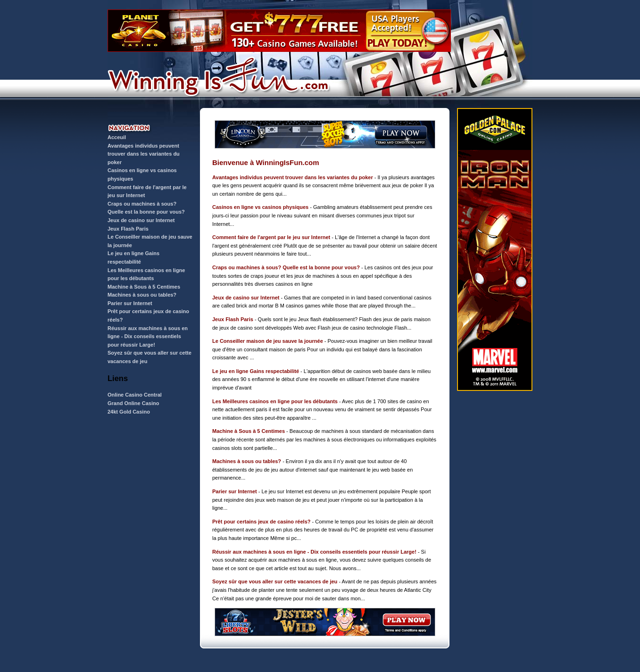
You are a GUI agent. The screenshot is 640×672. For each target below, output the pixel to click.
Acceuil (117, 137)
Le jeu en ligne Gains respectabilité (256, 371)
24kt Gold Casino (129, 412)
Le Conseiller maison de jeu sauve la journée (268, 341)
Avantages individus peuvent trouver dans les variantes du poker (144, 154)
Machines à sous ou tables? (142, 295)
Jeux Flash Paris (128, 229)
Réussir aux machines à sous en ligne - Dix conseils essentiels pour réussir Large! (148, 336)
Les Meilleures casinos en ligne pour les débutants (275, 401)
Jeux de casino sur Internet (141, 220)
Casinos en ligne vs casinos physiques (260, 207)
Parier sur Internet (130, 303)
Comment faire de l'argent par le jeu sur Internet (271, 237)
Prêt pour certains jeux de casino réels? (261, 522)
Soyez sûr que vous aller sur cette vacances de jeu (275, 581)
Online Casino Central (135, 395)
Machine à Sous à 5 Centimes (144, 287)
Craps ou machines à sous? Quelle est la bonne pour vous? (286, 267)
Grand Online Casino (133, 403)
